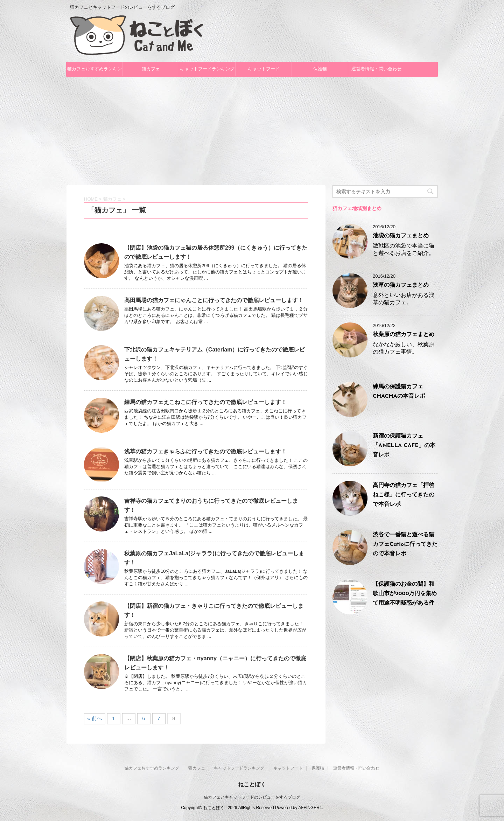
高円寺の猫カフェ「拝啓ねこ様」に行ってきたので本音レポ (404, 495)
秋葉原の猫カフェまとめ (404, 335)
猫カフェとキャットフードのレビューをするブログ (252, 797)
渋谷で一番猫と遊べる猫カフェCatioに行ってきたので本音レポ (405, 544)
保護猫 (320, 69)
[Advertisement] (252, 129)
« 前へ (95, 718)
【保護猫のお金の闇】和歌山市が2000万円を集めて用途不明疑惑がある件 (405, 594)
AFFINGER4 (310, 808)
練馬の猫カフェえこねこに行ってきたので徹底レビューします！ (205, 402)
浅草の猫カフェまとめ (401, 285)
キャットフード (264, 69)
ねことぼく (252, 784)
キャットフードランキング (207, 69)
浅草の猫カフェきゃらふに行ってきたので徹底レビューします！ (205, 451)
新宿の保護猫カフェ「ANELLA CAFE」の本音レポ (404, 446)
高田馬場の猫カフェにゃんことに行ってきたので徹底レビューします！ (214, 300)
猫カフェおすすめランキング (94, 72)
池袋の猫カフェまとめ (401, 236)
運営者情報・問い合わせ (376, 69)
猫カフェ (151, 69)
